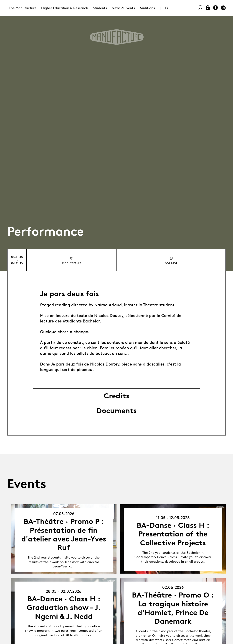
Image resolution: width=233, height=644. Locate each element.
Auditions (147, 8)
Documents (117, 411)
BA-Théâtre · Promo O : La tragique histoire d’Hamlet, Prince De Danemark (173, 608)
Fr (167, 8)
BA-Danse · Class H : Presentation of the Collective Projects (173, 534)
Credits (117, 396)
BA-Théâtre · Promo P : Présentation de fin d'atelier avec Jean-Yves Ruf (64, 535)
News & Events (123, 8)
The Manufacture (23, 8)
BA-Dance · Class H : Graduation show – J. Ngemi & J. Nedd (64, 608)
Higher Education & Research (65, 8)
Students (100, 8)
